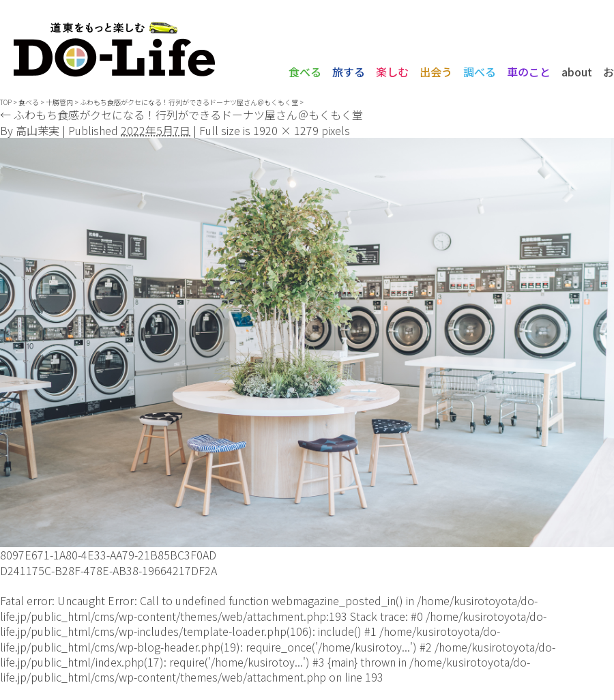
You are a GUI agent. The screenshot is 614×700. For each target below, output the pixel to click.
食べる (305, 72)
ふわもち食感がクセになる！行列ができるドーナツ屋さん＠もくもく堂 (189, 102)
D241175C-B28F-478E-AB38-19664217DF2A (108, 570)
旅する (349, 72)
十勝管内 (59, 102)
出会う (436, 72)
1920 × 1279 (286, 130)
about (577, 72)
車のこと (529, 72)
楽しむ (392, 72)
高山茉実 (38, 130)
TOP (6, 102)
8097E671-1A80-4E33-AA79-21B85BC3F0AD (108, 555)
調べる (480, 72)
